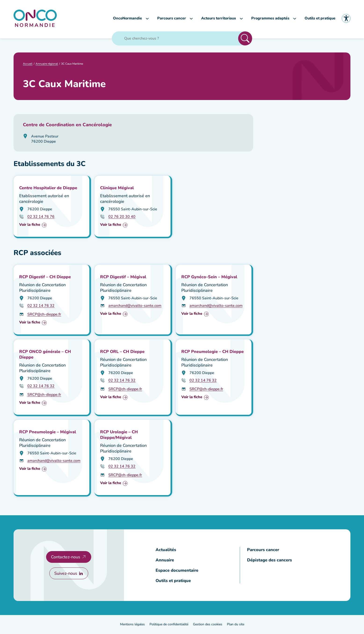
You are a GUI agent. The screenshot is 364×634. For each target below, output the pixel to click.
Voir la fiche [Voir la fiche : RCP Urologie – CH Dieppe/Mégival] (111, 484)
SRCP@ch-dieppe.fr (44, 315)
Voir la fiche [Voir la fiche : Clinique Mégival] (111, 225)
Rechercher (245, 39)
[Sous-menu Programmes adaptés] (295, 19)
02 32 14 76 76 (41, 217)
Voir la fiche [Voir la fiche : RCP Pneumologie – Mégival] (30, 469)
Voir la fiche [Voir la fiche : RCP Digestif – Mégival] (111, 314)
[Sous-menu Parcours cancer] (191, 19)
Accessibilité (346, 19)
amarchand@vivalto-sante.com (135, 306)
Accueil (28, 64)
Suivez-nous (66, 574)
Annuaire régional (47, 64)
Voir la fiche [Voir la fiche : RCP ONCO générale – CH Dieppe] (30, 403)
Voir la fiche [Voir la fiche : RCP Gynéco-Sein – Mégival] (192, 314)
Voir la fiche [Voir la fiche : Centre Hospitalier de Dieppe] (30, 225)
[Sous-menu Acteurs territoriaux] (241, 19)
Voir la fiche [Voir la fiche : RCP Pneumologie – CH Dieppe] (192, 398)
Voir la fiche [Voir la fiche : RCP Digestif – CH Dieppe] (30, 323)
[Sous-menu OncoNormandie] (147, 19)
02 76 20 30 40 (122, 217)
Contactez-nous (66, 557)
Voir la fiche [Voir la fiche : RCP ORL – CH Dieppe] (111, 398)
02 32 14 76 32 (41, 306)
